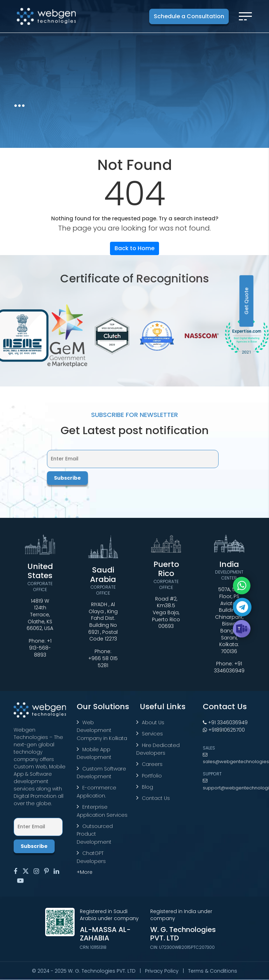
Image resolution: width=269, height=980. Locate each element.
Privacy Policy (162, 971)
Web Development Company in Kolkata (102, 730)
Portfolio (152, 776)
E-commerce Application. (96, 791)
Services (152, 734)
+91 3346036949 (229, 667)
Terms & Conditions (213, 971)
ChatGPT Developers (91, 857)
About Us (153, 722)
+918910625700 (224, 730)
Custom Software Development (101, 773)
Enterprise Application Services (102, 811)
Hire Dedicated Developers (158, 749)
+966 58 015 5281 (103, 662)
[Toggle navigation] (245, 16)
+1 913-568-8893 (40, 648)
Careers (152, 764)
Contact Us (156, 798)
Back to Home (134, 248)
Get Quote (247, 301)
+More (85, 872)
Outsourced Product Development (95, 834)
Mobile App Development (94, 753)
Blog (147, 787)
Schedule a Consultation (189, 16)
